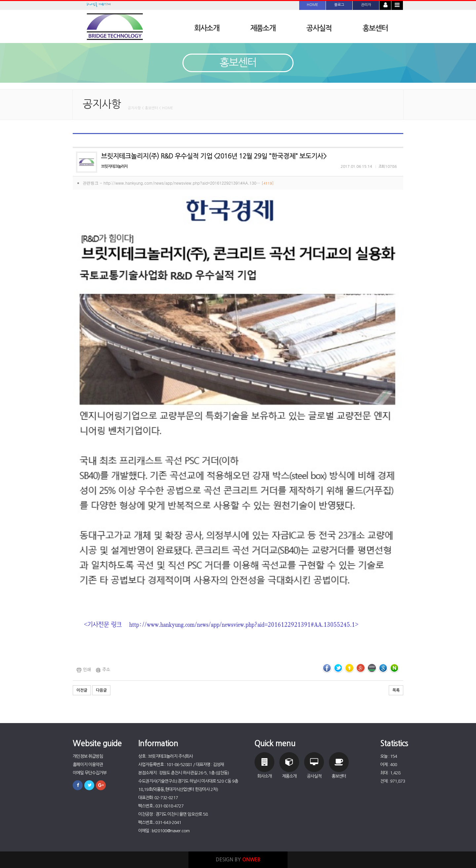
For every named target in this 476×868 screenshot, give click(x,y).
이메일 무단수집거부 (90, 773)
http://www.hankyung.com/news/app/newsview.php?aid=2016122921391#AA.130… (189, 183)
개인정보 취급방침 (88, 756)
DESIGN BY (238, 860)
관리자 (366, 5)
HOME (312, 5)
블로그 (339, 5)
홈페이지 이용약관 (88, 765)
